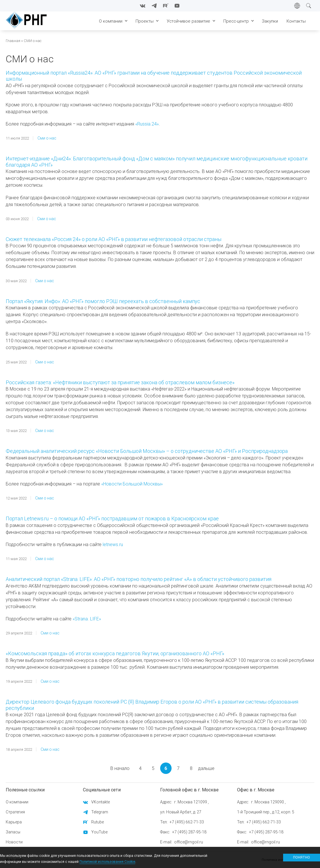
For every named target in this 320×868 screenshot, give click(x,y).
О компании (17, 802)
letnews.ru (113, 544)
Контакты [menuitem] (296, 21)
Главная (13, 41)
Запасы (13, 832)
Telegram (100, 812)
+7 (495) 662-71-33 (187, 822)
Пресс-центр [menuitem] (236, 21)
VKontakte (101, 802)
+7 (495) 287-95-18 (189, 832)
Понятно (302, 857)
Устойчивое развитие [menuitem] (188, 21)
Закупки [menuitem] (270, 21)
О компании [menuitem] (111, 21)
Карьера (14, 822)
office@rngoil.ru (189, 842)
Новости (14, 842)
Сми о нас (47, 138)
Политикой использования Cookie (107, 862)
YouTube (99, 832)
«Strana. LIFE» (87, 619)
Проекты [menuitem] (145, 21)
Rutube (98, 822)
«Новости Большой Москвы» (132, 484)
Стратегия (15, 812)
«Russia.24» (147, 124)
